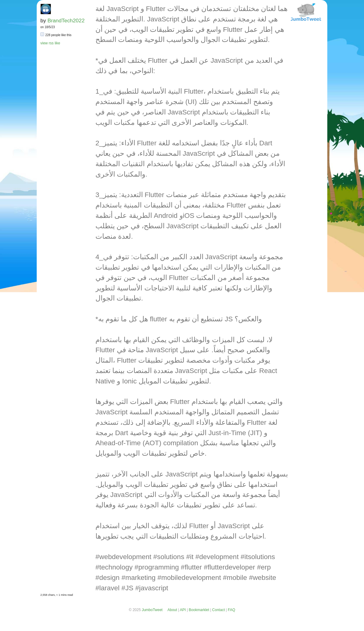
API (183, 610)
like (58, 43)
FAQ (232, 610)
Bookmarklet (199, 610)
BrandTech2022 (66, 21)
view (44, 43)
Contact (219, 610)
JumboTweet (152, 610)
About (172, 610)
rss (51, 43)
